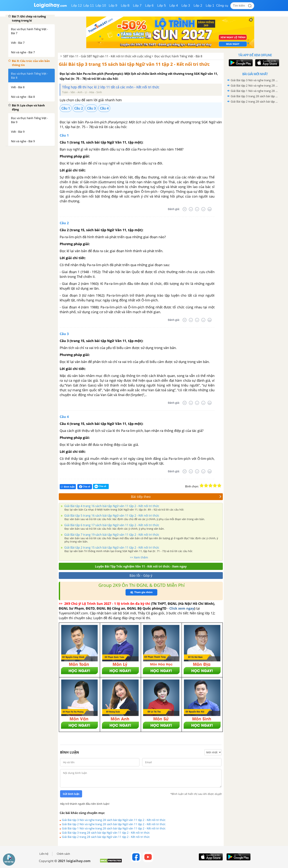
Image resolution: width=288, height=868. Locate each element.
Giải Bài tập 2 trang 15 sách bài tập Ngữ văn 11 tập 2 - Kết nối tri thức (111, 547)
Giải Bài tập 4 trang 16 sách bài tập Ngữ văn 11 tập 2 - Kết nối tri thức (111, 506)
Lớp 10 (101, 6)
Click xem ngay (182, 608)
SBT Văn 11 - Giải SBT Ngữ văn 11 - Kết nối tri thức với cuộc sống (107, 56)
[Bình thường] (197, 209)
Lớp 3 (186, 6)
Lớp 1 (210, 6)
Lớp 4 (174, 6)
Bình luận (68, 487)
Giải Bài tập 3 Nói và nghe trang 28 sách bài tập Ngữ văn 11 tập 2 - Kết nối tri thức (114, 820)
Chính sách (63, 854)
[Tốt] (203, 209)
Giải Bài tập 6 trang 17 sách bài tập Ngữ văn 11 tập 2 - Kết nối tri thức (111, 525)
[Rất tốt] (210, 209)
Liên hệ (44, 854)
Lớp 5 (162, 6)
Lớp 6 (149, 6)
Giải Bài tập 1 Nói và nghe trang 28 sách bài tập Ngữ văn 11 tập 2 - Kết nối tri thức (114, 828)
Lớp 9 (113, 6)
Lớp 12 (77, 6)
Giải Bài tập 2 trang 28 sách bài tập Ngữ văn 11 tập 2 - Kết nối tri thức (106, 837)
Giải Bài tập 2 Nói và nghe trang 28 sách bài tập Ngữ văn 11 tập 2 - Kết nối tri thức (114, 824)
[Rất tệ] (185, 209)
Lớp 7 (137, 6)
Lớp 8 (125, 6)
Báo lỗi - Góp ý (141, 575)
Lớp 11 (89, 6)
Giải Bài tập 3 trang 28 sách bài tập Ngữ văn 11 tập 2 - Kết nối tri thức (106, 833)
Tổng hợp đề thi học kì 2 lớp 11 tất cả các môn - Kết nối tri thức (111, 87)
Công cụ (222, 6)
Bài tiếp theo (176, 497)
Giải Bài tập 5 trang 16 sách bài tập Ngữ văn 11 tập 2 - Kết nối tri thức (111, 516)
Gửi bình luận (71, 794)
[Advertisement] (255, 163)
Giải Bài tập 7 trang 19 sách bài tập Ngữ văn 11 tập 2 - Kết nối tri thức (111, 535)
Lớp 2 (198, 6)
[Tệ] (191, 209)
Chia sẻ (85, 487)
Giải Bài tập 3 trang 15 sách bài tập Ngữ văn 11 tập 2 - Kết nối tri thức (134, 64)
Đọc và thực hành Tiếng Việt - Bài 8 (178, 56)
